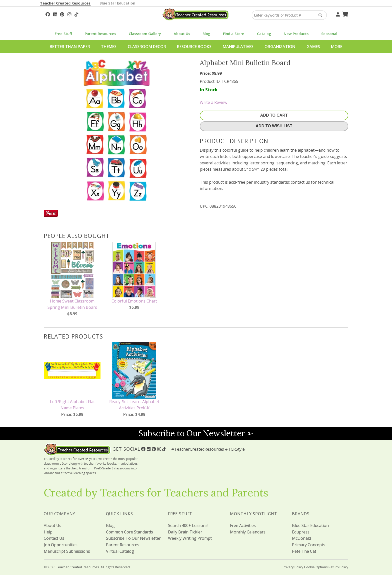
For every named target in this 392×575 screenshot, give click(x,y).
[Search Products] (319, 15)
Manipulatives (238, 47)
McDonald (301, 538)
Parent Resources (100, 34)
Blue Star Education (117, 3)
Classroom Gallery (145, 34)
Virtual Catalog (120, 551)
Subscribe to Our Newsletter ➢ (196, 433)
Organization (280, 47)
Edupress (301, 532)
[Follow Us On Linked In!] (55, 14)
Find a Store (234, 34)
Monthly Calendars (248, 532)
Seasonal (329, 34)
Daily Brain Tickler (185, 532)
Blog (206, 34)
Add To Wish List (274, 126)
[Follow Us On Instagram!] (69, 14)
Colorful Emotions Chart (134, 301)
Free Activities (243, 525)
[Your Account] (337, 14)
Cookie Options (316, 567)
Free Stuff (63, 34)
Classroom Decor (147, 47)
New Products (296, 34)
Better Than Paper (70, 47)
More (337, 47)
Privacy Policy (293, 567)
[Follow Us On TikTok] (76, 14)
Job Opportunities (61, 545)
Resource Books (194, 47)
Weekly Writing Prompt (190, 538)
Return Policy (338, 567)
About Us (182, 34)
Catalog (264, 34)
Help (48, 532)
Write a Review (213, 102)
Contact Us (54, 538)
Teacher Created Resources (65, 3)
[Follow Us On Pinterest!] (62, 14)
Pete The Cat (304, 551)
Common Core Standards (129, 532)
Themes (109, 47)
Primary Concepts (309, 545)
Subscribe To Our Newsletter (133, 538)
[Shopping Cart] (344, 14)
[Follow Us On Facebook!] (48, 14)
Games (313, 47)
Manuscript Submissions (67, 551)
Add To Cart (274, 115)
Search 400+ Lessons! (188, 525)
